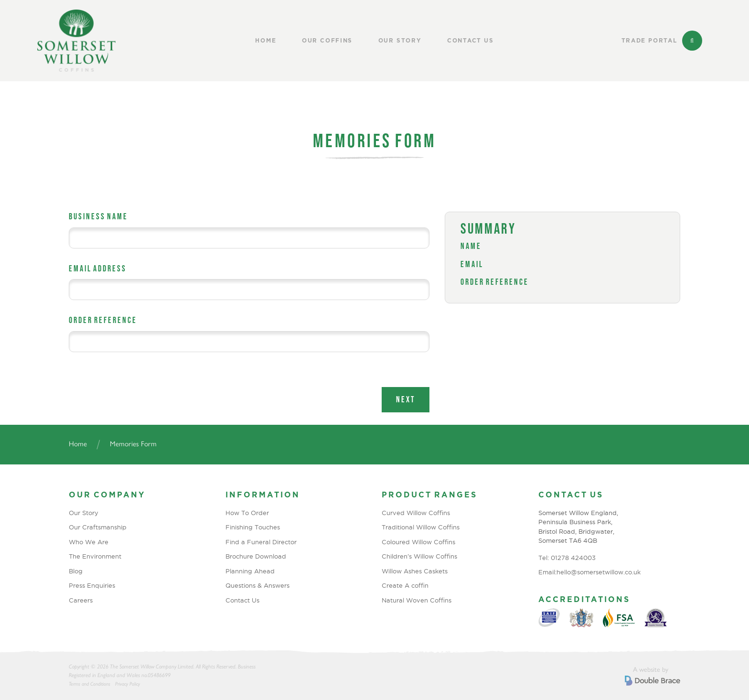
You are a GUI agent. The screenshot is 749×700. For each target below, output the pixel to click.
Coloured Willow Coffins (418, 542)
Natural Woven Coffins (417, 600)
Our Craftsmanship (98, 527)
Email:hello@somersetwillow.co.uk (589, 572)
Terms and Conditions (90, 684)
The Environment (95, 556)
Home (266, 41)
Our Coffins (327, 41)
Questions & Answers (257, 585)
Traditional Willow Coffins (421, 527)
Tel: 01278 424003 (567, 558)
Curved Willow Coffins (416, 513)
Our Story (400, 41)
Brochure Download (256, 556)
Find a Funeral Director (261, 542)
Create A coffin (405, 585)
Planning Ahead (250, 571)
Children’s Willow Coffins (419, 556)
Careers (81, 600)
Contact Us (471, 41)
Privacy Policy (128, 684)
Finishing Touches (253, 527)
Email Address (98, 269)
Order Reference (103, 320)
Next (406, 399)
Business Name (98, 216)
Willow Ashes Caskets (415, 571)
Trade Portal (649, 41)
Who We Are (89, 542)
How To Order (247, 513)
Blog (76, 571)
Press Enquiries (92, 585)
